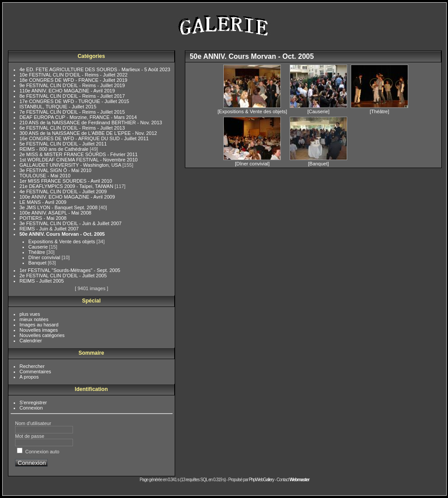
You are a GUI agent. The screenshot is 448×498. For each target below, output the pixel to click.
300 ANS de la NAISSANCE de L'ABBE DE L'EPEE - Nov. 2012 (88, 133)
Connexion (31, 408)
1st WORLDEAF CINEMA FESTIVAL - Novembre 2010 (78, 160)
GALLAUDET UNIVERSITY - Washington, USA (71, 165)
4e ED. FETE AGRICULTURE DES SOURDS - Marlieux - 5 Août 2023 (95, 69)
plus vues (30, 314)
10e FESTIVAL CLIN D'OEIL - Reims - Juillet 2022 (73, 75)
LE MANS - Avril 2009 (43, 202)
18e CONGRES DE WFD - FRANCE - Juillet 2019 (73, 80)
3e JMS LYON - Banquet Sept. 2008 (59, 207)
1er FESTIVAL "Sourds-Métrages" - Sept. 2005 (70, 270)
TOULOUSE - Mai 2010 (45, 176)
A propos (29, 377)
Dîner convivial (45, 257)
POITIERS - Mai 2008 (43, 218)
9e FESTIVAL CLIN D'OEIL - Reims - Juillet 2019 (72, 85)
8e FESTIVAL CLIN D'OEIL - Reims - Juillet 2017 (72, 96)
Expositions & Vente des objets (62, 241)
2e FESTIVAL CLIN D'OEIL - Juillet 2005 (63, 276)
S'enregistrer (33, 402)
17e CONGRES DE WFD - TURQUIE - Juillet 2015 (74, 101)
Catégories (91, 56)
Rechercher (32, 366)
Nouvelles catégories (42, 335)
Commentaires (35, 372)
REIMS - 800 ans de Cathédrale (55, 149)
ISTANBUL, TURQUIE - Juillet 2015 (58, 107)
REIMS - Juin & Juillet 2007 (49, 229)
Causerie (39, 247)
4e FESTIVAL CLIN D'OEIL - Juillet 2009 (63, 192)
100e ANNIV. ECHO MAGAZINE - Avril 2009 (67, 197)
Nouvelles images (39, 330)
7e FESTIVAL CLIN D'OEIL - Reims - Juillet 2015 (72, 112)
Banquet (38, 263)
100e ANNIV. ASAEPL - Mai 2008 (55, 213)
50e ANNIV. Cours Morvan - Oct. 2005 (62, 234)
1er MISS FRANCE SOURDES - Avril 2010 (66, 181)
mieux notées (34, 319)
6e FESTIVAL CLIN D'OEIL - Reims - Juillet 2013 (72, 128)
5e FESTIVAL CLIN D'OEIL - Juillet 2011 (63, 144)
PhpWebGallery (262, 480)
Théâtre (37, 252)
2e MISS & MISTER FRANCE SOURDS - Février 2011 (78, 154)
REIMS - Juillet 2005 (42, 281)
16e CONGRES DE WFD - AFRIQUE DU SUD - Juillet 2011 (84, 138)
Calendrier (31, 341)
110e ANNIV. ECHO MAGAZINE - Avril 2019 (67, 91)
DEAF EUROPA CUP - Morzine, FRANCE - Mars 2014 (78, 117)
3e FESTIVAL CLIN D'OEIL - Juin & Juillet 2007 (71, 223)
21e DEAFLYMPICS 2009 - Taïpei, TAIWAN (67, 186)
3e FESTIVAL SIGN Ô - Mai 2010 (56, 170)
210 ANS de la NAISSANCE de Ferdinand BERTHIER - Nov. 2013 (91, 123)
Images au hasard (39, 325)
